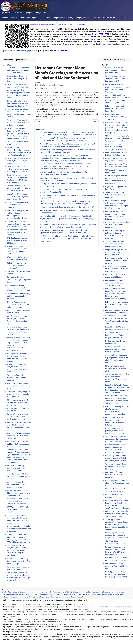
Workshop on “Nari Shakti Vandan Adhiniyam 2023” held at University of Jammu (18, 123)
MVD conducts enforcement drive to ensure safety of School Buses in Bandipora (116, 147)
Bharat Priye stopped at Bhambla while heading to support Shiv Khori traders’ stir (117, 535)
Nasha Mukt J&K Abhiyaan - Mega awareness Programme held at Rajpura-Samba (18, 197)
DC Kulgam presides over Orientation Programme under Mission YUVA (18, 265)
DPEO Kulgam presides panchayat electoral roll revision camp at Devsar (115, 431)
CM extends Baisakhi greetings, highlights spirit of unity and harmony (19, 296)
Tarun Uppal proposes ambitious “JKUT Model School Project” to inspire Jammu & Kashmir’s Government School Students (117, 525)
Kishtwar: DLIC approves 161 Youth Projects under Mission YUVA (116, 321)
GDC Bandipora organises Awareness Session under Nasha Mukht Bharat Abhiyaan (18, 288)
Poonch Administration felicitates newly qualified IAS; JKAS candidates (117, 70)
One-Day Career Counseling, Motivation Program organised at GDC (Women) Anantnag (18, 224)
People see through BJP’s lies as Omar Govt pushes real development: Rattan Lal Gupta (117, 252)
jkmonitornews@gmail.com (26, 51)
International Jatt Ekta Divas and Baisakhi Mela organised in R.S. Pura (19, 444)
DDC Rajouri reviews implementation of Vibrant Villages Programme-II (115, 335)
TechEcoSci (46, 18)
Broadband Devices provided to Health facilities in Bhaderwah (18, 205)
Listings (71, 18)
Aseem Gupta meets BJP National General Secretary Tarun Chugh (116, 117)
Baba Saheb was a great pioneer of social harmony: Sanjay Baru (116, 109)
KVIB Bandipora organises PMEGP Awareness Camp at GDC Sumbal (17, 241)
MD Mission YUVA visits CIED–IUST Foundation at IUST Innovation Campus (18, 485)
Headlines (5, 18)
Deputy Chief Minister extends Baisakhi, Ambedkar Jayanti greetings (18, 161)
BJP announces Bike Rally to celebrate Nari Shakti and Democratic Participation (17, 501)
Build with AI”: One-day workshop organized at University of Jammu (16, 468)
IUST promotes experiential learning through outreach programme (17, 402)
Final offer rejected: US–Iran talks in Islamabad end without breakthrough (19, 476)
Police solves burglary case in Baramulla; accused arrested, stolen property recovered (117, 514)
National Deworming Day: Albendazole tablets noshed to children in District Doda (18, 188)
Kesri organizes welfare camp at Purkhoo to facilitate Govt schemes (117, 260)
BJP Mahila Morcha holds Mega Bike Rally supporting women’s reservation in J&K (19, 493)
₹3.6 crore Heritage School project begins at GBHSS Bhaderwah (115, 466)
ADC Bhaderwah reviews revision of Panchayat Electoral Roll (117, 566)
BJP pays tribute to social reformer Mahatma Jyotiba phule (115, 368)
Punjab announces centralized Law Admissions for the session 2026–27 (67, 207)
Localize (14, 18)
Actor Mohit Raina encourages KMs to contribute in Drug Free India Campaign (18, 561)
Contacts (96, 18)
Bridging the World (83, 18)
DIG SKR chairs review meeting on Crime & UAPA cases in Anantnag (117, 225)
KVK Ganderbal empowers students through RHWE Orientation (17, 232)
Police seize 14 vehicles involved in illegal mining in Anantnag (17, 378)
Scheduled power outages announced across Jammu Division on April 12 (115, 349)
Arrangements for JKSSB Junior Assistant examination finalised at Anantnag (19, 529)
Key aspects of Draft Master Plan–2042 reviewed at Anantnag (116, 475)
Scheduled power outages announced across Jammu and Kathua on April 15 (117, 79)
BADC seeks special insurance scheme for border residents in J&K (117, 305)
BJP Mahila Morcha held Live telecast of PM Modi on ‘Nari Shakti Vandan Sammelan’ (18, 104)
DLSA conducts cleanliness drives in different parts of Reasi (17, 79)
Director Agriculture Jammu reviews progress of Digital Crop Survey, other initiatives (116, 458)
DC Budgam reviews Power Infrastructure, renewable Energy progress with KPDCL (116, 574)
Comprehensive (59, 18)
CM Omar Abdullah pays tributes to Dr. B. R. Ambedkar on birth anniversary (18, 305)
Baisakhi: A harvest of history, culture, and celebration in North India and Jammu (18, 417)
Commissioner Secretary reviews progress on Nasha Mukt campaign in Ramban (17, 169)
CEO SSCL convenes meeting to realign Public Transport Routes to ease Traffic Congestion (117, 138)
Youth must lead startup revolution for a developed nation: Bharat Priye (115, 244)
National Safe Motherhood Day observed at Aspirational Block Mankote (117, 483)
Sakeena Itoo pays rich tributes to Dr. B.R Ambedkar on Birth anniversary (117, 195)
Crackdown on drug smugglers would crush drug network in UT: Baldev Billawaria (18, 394)
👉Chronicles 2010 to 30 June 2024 (115, 18)
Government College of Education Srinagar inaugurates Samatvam (19, 280)
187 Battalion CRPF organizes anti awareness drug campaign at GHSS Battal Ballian (19, 70)
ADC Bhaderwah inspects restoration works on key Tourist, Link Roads (115, 283)
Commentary (25, 18)
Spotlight (36, 18)
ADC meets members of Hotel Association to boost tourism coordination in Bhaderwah (116, 313)
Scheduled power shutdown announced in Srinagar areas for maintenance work (116, 439)
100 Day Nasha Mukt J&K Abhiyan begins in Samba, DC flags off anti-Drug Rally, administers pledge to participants (18, 550)
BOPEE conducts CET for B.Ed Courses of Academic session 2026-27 (18, 510)
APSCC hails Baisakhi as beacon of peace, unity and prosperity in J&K (19, 386)
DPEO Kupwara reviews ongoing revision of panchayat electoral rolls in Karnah (117, 269)
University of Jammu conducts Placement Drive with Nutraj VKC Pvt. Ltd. (18, 436)
